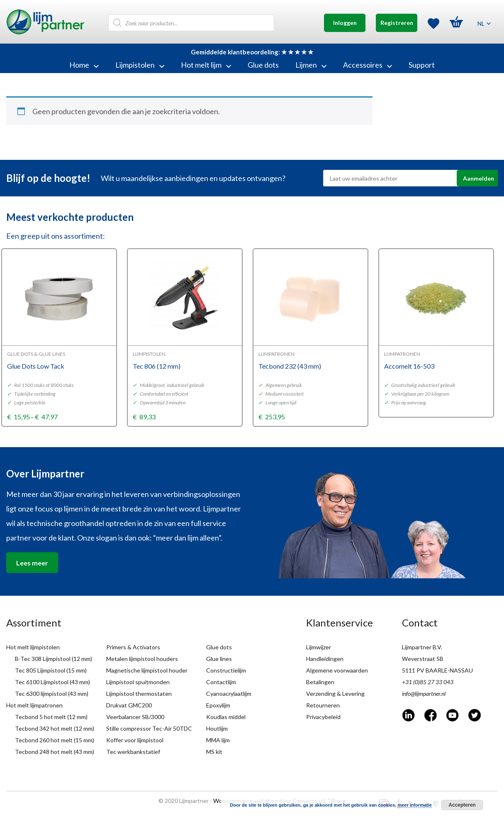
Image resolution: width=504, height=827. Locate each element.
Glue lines (219, 659)
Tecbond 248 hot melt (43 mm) (55, 752)
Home (84, 65)
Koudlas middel (226, 717)
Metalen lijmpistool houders (142, 659)
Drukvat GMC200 (129, 705)
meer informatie (415, 805)
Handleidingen (325, 659)
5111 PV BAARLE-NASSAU (437, 670)
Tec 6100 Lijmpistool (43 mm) (52, 682)
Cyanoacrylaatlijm (229, 694)
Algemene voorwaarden (337, 670)
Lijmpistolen (140, 65)
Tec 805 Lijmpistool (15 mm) (51, 670)
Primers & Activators (133, 647)
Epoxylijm (218, 705)
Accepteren (462, 805)
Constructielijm (226, 670)
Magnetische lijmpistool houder (147, 670)
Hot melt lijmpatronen (34, 705)
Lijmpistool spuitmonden (138, 682)
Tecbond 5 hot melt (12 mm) (51, 717)
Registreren (397, 23)
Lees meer (32, 563)
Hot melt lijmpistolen (33, 647)
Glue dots (263, 65)
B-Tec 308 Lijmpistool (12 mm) (54, 659)
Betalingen (320, 682)
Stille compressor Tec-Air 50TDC (149, 728)
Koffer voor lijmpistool (135, 740)
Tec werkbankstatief (133, 752)
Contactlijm (221, 682)
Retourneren (323, 705)
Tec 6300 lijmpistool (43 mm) (52, 694)
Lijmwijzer (319, 647)
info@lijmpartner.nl (424, 694)
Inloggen (345, 23)
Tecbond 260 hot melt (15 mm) (55, 740)
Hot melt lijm (206, 65)
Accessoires (368, 65)
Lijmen (311, 65)
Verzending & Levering (335, 694)
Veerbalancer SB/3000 (135, 717)
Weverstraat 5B (423, 659)
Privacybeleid (323, 717)
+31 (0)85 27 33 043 (428, 682)
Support (422, 65)
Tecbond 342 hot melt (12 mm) (55, 728)
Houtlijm (217, 728)
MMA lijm (218, 740)
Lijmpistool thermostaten (139, 694)
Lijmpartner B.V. (422, 647)
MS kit (214, 752)
